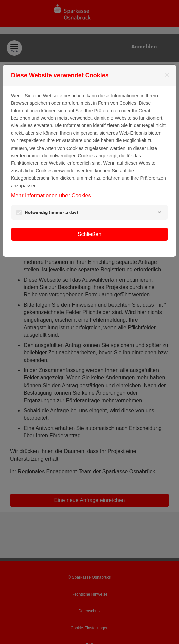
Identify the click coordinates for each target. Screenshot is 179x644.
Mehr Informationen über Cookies (51, 196)
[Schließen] (167, 75)
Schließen (89, 234)
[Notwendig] (159, 212)
